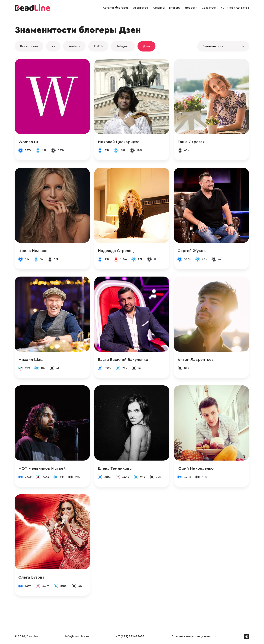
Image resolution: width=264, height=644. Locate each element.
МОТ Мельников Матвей (42, 468)
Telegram (123, 46)
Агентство (141, 8)
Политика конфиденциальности (194, 636)
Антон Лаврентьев (196, 360)
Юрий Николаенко (196, 468)
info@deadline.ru (77, 636)
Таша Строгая (191, 142)
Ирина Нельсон (33, 251)
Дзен (146, 46)
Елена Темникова (115, 468)
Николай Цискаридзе (119, 142)
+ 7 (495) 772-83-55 (235, 8)
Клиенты (159, 8)
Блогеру (175, 8)
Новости (191, 8)
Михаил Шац (31, 360)
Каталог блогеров (116, 8)
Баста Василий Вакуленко (123, 360)
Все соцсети (29, 46)
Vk (53, 46)
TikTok (98, 46)
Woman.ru (28, 142)
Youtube (74, 46)
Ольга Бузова (31, 577)
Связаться (209, 8)
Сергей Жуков (192, 251)
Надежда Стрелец (116, 251)
